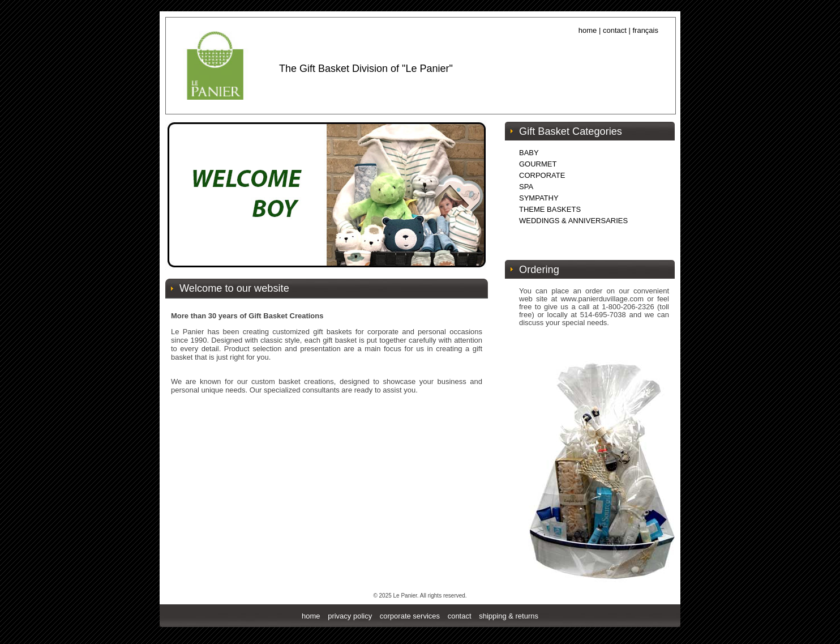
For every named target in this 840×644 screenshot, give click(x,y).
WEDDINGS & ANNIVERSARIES (573, 221)
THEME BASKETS (550, 209)
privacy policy (350, 616)
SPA (526, 187)
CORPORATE (542, 175)
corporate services (410, 616)
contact (615, 30)
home (311, 616)
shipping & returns (509, 616)
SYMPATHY (539, 198)
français (645, 30)
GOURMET (538, 164)
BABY (529, 153)
